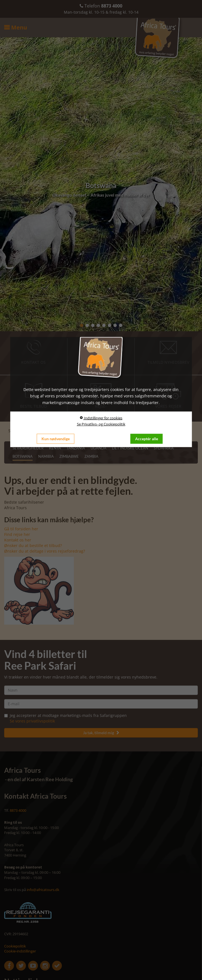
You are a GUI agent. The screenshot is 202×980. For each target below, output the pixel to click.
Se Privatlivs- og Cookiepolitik (101, 424)
